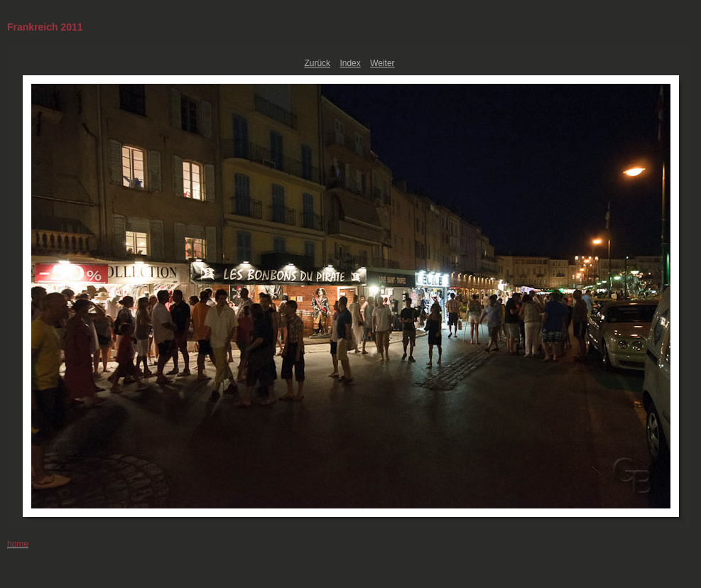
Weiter (382, 63)
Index (350, 63)
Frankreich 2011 (45, 27)
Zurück (317, 63)
